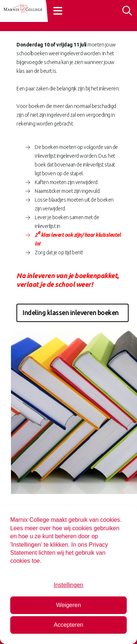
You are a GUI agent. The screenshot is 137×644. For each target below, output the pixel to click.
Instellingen (68, 585)
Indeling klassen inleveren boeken (71, 312)
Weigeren (68, 605)
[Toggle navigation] (59, 10)
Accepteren (68, 625)
